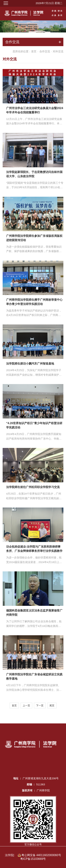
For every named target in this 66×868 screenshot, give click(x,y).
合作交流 (45, 51)
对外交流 (58, 51)
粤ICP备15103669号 (33, 859)
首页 (34, 51)
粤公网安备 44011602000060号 (41, 855)
